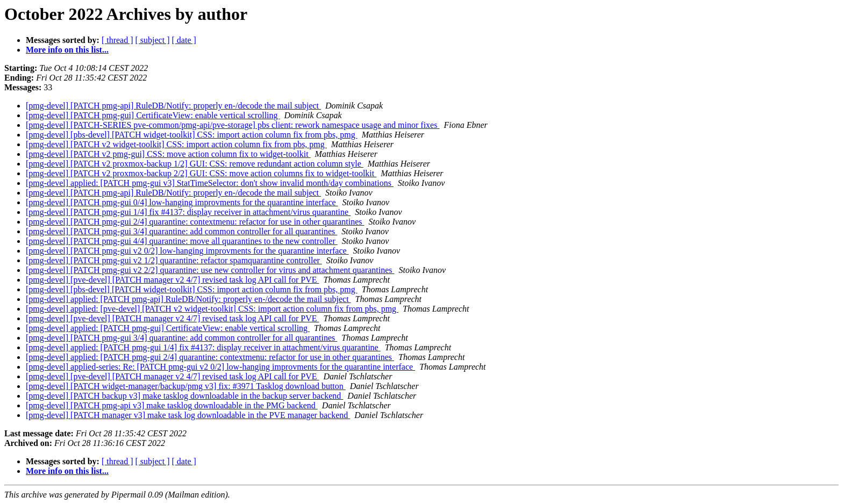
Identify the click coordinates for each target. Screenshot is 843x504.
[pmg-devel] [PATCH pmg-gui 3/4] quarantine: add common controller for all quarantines (181, 231)
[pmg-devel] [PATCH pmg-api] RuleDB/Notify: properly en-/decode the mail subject (173, 106)
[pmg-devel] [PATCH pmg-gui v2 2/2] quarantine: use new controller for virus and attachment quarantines (210, 270)
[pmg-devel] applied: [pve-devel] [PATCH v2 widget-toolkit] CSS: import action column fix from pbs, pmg (212, 309)
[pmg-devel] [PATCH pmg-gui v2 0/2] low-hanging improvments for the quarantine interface (187, 251)
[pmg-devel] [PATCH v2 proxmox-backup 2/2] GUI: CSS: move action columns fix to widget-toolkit (201, 173)
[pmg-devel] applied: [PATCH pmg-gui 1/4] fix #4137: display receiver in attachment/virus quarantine (203, 347)
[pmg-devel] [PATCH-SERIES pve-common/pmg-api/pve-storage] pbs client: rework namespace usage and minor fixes (233, 125)
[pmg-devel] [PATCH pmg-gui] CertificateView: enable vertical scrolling (153, 115)
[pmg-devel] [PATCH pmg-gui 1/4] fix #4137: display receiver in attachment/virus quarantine (188, 212)
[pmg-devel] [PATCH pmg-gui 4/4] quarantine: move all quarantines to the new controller (182, 241)
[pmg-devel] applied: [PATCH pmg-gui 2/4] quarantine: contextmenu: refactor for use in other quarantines (210, 357)
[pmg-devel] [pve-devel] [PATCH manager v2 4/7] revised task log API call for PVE (173, 280)
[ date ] (184, 40)
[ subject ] (153, 40)
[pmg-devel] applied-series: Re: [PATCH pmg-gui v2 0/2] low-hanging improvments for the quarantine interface (220, 367)
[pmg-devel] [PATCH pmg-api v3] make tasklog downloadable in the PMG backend (172, 405)
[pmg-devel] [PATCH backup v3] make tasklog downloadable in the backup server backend (184, 396)
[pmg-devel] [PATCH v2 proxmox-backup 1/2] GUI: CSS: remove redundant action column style (195, 164)
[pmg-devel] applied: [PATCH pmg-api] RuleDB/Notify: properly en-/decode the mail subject (188, 299)
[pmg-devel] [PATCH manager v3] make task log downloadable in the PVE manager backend (188, 415)
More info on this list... (67, 50)
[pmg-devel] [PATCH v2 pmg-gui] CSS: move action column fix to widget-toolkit (168, 154)
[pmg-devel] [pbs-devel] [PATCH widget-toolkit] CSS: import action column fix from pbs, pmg (192, 135)
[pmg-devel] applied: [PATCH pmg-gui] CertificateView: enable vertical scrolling (168, 328)
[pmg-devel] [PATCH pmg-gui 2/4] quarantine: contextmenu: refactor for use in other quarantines (195, 222)
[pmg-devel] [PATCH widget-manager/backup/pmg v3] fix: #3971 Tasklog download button (186, 386)
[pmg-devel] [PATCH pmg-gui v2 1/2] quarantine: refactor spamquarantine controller (174, 260)
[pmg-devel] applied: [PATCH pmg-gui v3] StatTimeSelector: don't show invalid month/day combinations (210, 183)
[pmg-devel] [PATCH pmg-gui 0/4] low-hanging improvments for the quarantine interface (182, 202)
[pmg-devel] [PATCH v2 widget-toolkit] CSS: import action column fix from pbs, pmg (176, 144)
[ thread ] (117, 40)
